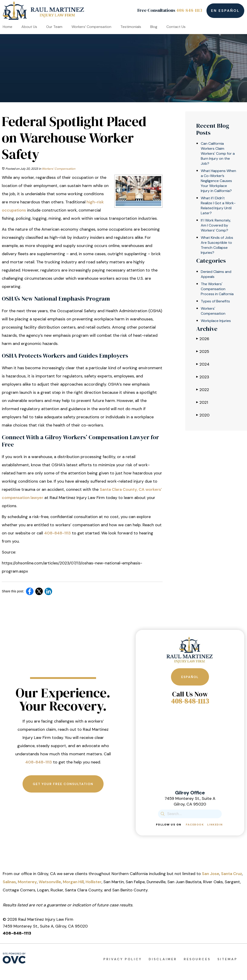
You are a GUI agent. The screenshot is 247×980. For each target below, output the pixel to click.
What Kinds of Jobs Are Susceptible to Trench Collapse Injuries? (217, 245)
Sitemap (227, 959)
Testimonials (131, 27)
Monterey (27, 882)
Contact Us (176, 27)
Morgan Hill (73, 882)
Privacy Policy (123, 959)
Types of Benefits (215, 301)
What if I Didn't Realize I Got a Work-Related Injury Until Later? (218, 206)
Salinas (9, 882)
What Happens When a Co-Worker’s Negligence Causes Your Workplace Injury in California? (218, 181)
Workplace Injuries (216, 321)
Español (190, 677)
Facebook (195, 825)
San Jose (211, 874)
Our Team (54, 27)
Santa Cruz (232, 874)
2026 (203, 339)
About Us (29, 27)
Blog (154, 27)
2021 (202, 402)
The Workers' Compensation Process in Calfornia (217, 289)
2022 (203, 390)
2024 (203, 364)
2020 (203, 415)
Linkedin (215, 825)
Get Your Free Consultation (63, 784)
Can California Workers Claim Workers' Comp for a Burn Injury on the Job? (218, 153)
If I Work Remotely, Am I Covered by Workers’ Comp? (216, 225)
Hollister (94, 882)
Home (8, 27)
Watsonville (50, 882)
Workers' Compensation (59, 169)
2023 (203, 377)
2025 (203, 351)
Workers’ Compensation (91, 27)
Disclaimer (163, 959)
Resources (197, 959)
